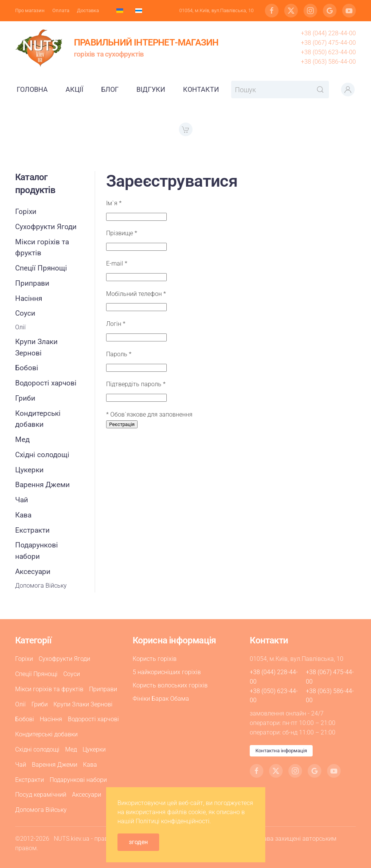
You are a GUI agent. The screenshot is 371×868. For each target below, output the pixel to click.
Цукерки (29, 470)
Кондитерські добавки (38, 419)
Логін (116, 324)
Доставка (88, 10)
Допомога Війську (41, 586)
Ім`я (114, 203)
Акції (74, 89)
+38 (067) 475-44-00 (328, 43)
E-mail (117, 263)
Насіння (29, 298)
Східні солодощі (42, 455)
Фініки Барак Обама (161, 699)
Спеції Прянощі (41, 268)
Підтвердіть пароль (136, 384)
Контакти (201, 89)
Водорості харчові (46, 383)
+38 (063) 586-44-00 (328, 62)
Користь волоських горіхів (170, 685)
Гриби (25, 398)
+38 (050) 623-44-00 (328, 52)
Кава (23, 515)
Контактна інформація (281, 751)
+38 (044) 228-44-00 (328, 33)
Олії (20, 327)
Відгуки (151, 89)
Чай (22, 500)
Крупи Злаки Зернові (36, 347)
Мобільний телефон (136, 294)
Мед (22, 440)
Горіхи (26, 211)
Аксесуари (33, 572)
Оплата (61, 10)
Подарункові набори (37, 551)
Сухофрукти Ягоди (46, 227)
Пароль (119, 354)
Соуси (25, 313)
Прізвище (122, 233)
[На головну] (39, 48)
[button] (348, 90)
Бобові (27, 368)
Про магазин (30, 10)
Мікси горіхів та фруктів (42, 248)
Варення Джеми (42, 485)
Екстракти (32, 530)
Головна (32, 89)
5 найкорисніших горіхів (167, 672)
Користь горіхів (155, 659)
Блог (110, 89)
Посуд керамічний (41, 795)
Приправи (32, 283)
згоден (138, 842)
